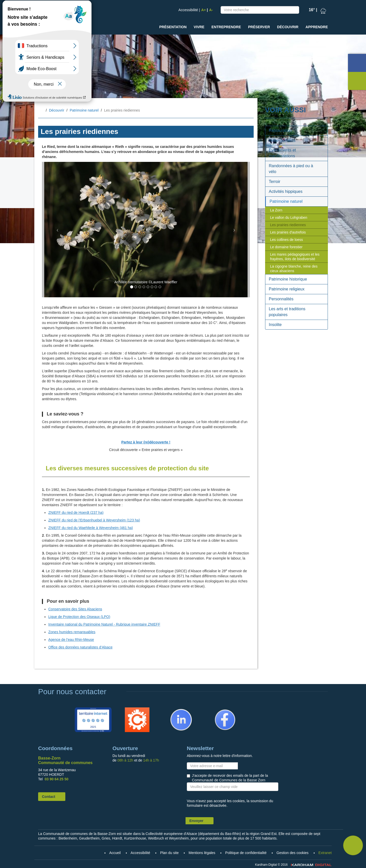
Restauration (280, 130)
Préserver (259, 27)
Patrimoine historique (288, 279)
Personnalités (281, 299)
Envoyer (196, 821)
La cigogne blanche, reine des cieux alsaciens (294, 269)
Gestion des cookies (293, 853)
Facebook (218, 710)
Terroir (275, 182)
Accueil (42, 111)
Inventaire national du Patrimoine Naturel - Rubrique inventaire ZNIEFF (104, 624)
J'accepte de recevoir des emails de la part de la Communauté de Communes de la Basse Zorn (230, 778)
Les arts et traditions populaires (287, 312)
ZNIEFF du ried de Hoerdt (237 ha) (76, 513)
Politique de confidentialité (246, 853)
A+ (204, 10)
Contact (49, 797)
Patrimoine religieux (287, 289)
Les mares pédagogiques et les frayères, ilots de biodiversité (295, 257)
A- (211, 10)
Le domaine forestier (286, 247)
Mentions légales (202, 853)
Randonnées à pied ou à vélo (291, 169)
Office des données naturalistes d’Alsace (80, 647)
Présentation (173, 27)
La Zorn (276, 210)
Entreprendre (226, 27)
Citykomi (129, 710)
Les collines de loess (287, 240)
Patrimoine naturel (84, 110)
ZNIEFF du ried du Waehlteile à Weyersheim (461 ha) (91, 528)
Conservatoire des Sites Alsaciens (75, 609)
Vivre (199, 27)
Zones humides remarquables (72, 632)
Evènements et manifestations (283, 153)
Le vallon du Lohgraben (289, 218)
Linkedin (173, 710)
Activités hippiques (286, 191)
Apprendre (317, 27)
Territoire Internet (92, 710)
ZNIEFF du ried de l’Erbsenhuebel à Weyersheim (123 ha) (94, 520)
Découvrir (288, 27)
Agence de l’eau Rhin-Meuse (71, 640)
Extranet (325, 853)
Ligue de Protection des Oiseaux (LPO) (79, 617)
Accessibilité (188, 10)
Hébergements (282, 140)
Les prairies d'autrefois (288, 232)
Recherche (294, 11)
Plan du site (169, 853)
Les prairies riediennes (288, 225)
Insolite (275, 325)
